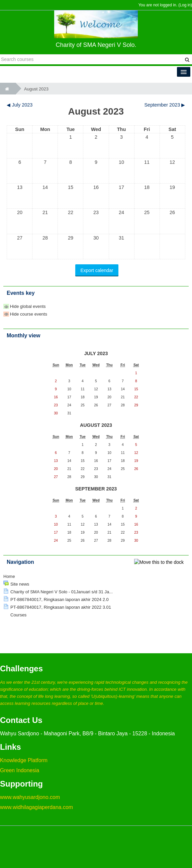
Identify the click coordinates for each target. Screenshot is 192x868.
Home (9, 576)
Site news (20, 584)
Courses (18, 615)
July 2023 (96, 353)
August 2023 (36, 89)
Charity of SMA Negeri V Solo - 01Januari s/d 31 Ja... (62, 592)
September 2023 (96, 489)
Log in (185, 5)
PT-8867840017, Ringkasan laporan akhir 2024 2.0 (60, 599)
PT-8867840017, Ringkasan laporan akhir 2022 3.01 (61, 607)
